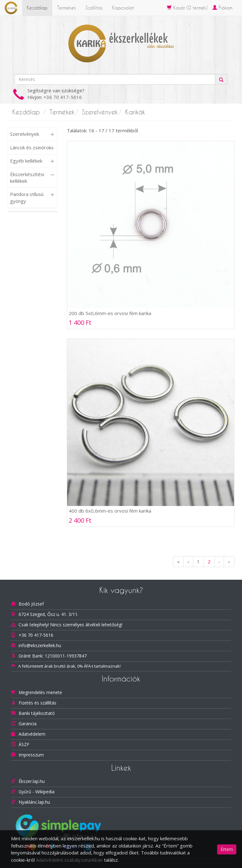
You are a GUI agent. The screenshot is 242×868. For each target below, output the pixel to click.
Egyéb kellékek (26, 161)
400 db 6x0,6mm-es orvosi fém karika (110, 511)
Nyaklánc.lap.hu (34, 802)
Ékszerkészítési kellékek (27, 178)
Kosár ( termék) (187, 8)
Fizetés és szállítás (37, 703)
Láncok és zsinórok (31, 147)
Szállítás (94, 8)
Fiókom (222, 8)
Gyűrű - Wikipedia (37, 792)
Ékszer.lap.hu (32, 781)
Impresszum (31, 755)
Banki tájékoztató (37, 713)
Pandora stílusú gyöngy (27, 197)
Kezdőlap (37, 8)
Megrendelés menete (40, 692)
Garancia (28, 724)
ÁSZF (24, 744)
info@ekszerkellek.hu (40, 645)
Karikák (135, 112)
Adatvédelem (32, 734)
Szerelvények (100, 112)
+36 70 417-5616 (63, 97)
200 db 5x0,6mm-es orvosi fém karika (110, 313)
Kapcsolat (123, 8)
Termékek (66, 8)
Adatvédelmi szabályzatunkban (69, 860)
